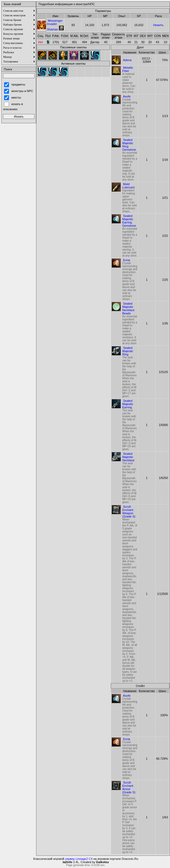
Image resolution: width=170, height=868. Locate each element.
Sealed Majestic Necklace (128, 457)
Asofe (127, 96)
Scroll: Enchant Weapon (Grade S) (129, 512)
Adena (127, 60)
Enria (127, 260)
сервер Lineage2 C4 (79, 859)
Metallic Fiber (128, 69)
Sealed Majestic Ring (128, 351)
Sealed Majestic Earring (128, 404)
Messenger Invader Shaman (55, 25)
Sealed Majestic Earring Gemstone (129, 221)
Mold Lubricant (128, 186)
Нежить (158, 25)
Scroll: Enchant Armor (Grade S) (129, 787)
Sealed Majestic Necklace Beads (128, 308)
